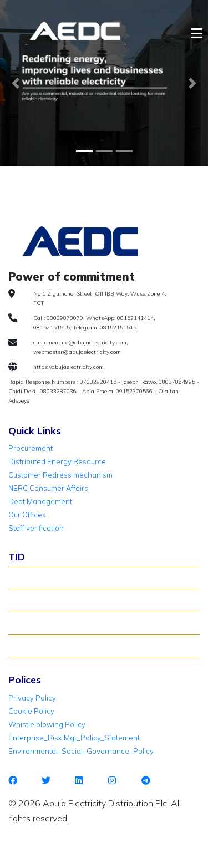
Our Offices (27, 515)
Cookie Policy (31, 711)
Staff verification (36, 528)
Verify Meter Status (46, 601)
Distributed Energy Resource (57, 461)
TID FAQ (27, 623)
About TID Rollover (45, 578)
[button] (16, 83)
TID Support (34, 646)
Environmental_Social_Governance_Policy (81, 751)
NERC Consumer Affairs (48, 488)
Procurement (31, 448)
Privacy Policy (32, 698)
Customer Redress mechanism (60, 475)
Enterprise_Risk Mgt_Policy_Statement (74, 738)
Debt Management (40, 501)
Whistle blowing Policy (47, 724)
